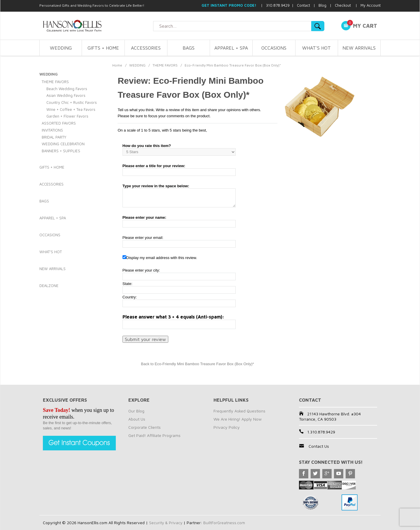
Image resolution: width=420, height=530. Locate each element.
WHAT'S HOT (316, 48)
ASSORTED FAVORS (59, 123)
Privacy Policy (227, 427)
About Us (137, 419)
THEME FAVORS (165, 65)
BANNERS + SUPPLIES (61, 151)
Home (117, 65)
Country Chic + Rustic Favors (72, 102)
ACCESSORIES (146, 48)
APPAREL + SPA (231, 48)
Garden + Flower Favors (67, 116)
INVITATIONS (52, 130)
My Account (371, 5)
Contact (303, 5)
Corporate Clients (145, 427)
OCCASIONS (274, 48)
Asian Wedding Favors (66, 95)
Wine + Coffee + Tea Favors (71, 109)
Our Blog (136, 411)
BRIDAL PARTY (54, 137)
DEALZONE (49, 286)
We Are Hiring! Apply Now (238, 419)
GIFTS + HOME (103, 48)
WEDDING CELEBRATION (63, 144)
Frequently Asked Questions (239, 411)
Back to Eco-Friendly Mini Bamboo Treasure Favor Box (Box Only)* (197, 364)
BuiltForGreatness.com (225, 523)
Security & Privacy (166, 523)
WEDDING (61, 48)
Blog (322, 5)
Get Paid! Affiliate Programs (154, 435)
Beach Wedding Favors (67, 89)
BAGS (189, 48)
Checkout (343, 5)
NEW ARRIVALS (359, 48)
